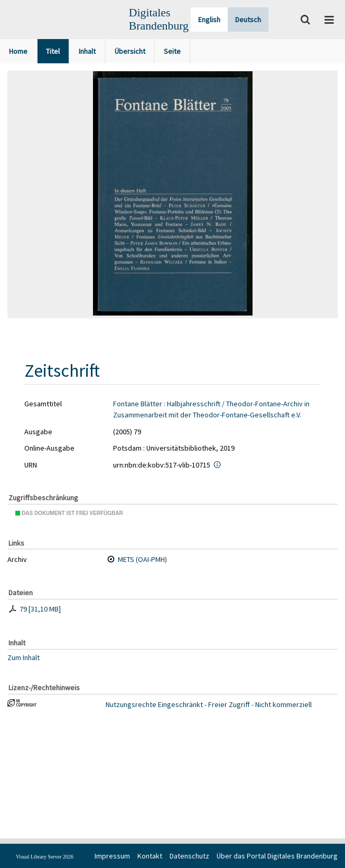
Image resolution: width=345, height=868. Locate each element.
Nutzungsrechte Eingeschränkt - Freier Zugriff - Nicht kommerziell (209, 704)
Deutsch (248, 20)
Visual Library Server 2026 (45, 857)
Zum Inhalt (24, 657)
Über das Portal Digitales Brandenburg (277, 856)
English (209, 20)
